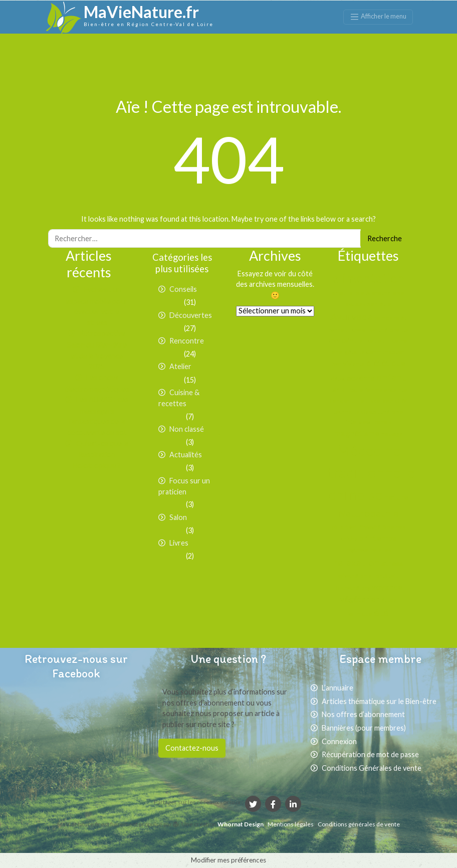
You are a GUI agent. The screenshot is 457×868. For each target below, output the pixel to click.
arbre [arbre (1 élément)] (357, 293)
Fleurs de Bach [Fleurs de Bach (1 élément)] (375, 400)
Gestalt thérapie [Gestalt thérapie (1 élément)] (382, 411)
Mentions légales (291, 824)
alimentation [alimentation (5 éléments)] (369, 278)
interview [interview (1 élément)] (358, 422)
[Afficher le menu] (378, 17)
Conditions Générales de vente (372, 768)
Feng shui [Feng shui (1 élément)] (342, 400)
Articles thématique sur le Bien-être (379, 701)
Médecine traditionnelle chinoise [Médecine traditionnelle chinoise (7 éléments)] (371, 472)
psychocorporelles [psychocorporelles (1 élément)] (369, 549)
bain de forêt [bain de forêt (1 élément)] (390, 318)
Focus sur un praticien (184, 486)
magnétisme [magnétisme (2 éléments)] (357, 433)
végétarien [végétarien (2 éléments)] (360, 598)
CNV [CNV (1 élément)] (335, 341)
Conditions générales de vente (359, 824)
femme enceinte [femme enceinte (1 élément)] (386, 390)
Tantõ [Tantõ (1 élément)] (380, 575)
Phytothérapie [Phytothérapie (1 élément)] (376, 526)
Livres (179, 543)
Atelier (180, 366)
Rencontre (187, 341)
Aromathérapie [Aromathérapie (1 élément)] (385, 293)
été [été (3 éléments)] (381, 612)
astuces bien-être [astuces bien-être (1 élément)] (369, 304)
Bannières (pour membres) (364, 728)
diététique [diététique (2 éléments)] (386, 362)
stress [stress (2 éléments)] (392, 563)
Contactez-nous (192, 748)
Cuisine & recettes (179, 398)
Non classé (187, 429)
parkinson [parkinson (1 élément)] (344, 526)
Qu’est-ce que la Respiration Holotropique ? (100, 455)
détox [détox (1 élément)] (338, 378)
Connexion (339, 741)
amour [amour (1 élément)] (340, 293)
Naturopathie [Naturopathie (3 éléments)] (368, 513)
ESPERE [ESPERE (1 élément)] (338, 390)
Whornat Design (241, 824)
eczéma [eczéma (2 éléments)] (361, 377)
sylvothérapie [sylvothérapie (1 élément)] (355, 575)
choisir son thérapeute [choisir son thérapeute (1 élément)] (380, 330)
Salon (178, 517)
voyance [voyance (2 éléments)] (387, 586)
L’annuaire (337, 688)
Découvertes (191, 315)
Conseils (183, 289)
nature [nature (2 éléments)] (396, 497)
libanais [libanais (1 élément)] (382, 422)
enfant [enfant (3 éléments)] (391, 377)
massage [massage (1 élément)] (392, 434)
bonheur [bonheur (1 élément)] (339, 330)
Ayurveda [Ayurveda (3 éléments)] (352, 316)
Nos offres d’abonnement (363, 714)
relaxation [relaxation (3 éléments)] (357, 562)
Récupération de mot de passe (370, 754)
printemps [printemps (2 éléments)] (378, 537)
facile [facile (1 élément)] (356, 390)
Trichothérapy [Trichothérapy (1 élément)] (353, 587)
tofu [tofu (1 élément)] (394, 575)
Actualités (186, 455)
